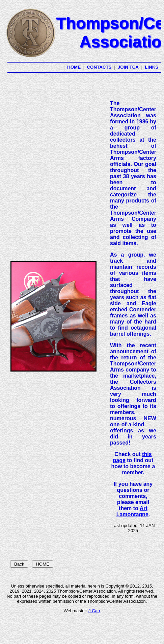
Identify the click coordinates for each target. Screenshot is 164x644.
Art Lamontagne (132, 511)
